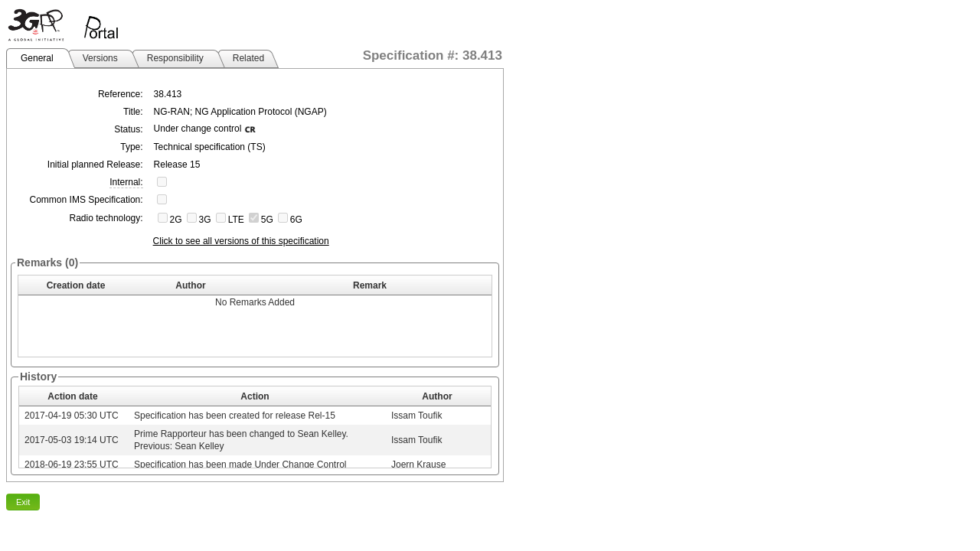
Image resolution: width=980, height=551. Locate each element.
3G (205, 220)
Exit (23, 502)
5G (267, 220)
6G (296, 220)
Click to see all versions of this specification (241, 241)
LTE (236, 220)
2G (176, 220)
